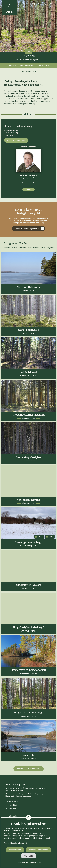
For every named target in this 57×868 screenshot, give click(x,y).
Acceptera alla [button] (15, 850)
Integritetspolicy (12, 816)
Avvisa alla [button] (29, 856)
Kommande (22, 248)
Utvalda (14, 248)
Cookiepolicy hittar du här (18, 843)
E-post (28, 190)
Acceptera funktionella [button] (38, 850)
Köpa (34, 3)
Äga (45, 3)
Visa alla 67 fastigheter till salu (29, 769)
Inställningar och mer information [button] (28, 863)
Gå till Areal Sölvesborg (16, 141)
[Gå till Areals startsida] (9, 8)
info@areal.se (11, 809)
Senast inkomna (34, 248)
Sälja (40, 3)
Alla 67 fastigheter (47, 248)
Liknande (7, 248)
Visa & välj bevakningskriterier (30, 229)
